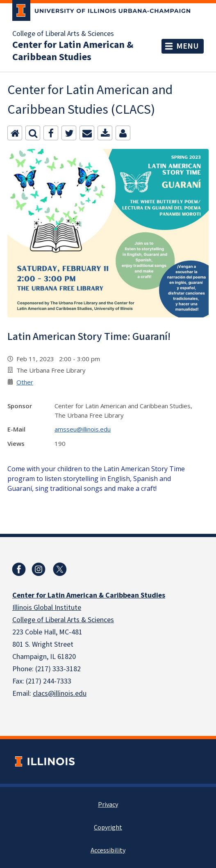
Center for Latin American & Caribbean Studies (73, 51)
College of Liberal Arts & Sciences (63, 34)
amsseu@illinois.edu (83, 429)
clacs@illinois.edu (60, 694)
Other (25, 382)
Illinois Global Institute (47, 608)
